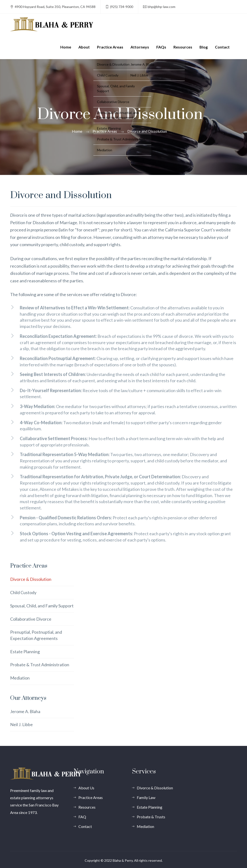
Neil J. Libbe (21, 724)
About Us (86, 788)
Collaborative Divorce (31, 619)
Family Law (146, 797)
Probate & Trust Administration (40, 665)
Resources (183, 47)
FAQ (82, 817)
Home (66, 47)
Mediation (20, 678)
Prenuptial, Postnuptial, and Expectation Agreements (36, 635)
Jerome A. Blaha (25, 711)
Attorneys (140, 47)
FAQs (161, 47)
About (84, 47)
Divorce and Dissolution (147, 131)
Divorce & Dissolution (31, 579)
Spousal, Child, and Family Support (42, 606)
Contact (222, 47)
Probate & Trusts (151, 817)
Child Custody (23, 592)
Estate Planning (25, 652)
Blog (204, 47)
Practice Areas (110, 47)
